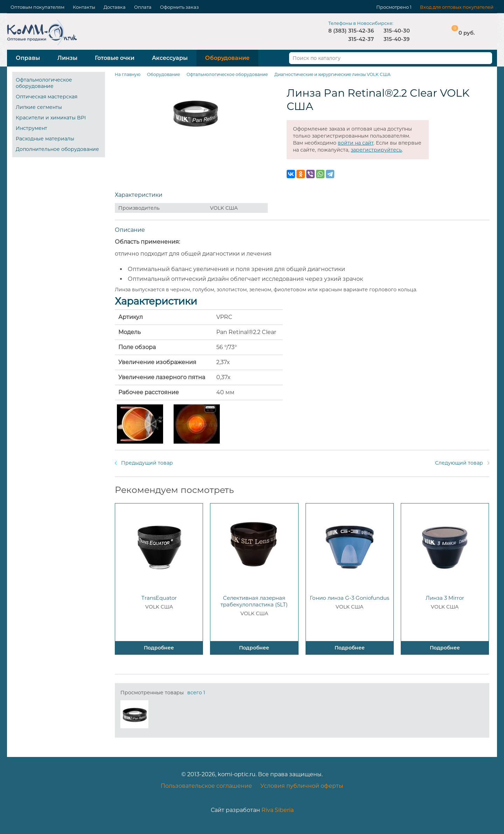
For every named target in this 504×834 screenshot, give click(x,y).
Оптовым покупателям (37, 7)
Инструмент (31, 128)
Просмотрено (393, 7)
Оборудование (227, 58)
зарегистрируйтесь (376, 150)
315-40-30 (397, 31)
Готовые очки (115, 58)
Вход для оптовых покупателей (457, 7)
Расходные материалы (45, 139)
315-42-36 (361, 31)
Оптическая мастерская (47, 97)
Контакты (84, 7)
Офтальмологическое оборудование (44, 83)
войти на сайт (356, 143)
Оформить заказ (179, 7)
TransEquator (159, 598)
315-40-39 (397, 39)
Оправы (28, 58)
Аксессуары (170, 58)
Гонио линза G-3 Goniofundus (349, 598)
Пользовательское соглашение (206, 786)
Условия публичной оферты (302, 786)
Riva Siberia (278, 810)
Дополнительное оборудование (57, 149)
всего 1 (196, 693)
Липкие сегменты (39, 107)
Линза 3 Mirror (445, 598)
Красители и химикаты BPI (51, 118)
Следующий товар (459, 463)
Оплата (143, 7)
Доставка (115, 7)
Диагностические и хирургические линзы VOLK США (332, 74)
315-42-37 (361, 39)
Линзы (67, 58)
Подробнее (159, 648)
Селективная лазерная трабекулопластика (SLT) (254, 601)
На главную (128, 74)
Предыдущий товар (147, 463)
